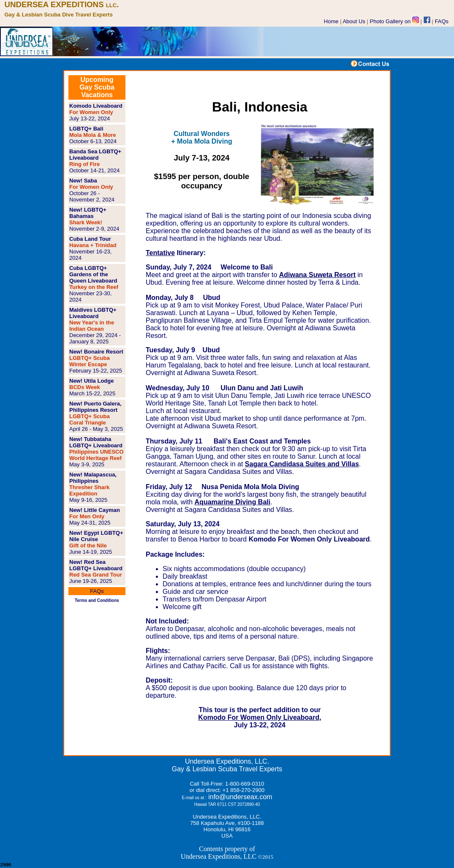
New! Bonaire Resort (96, 352)
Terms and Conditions (97, 600)
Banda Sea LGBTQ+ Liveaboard (95, 155)
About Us (354, 21)
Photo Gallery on (394, 21)
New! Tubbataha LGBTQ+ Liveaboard (96, 442)
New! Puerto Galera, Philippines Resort (95, 407)
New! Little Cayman (95, 510)
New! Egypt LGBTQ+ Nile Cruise (96, 536)
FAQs (442, 21)
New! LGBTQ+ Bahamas (88, 213)
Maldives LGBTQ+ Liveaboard (93, 313)
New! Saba (83, 181)
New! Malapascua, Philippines (93, 478)
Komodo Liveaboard (96, 106)
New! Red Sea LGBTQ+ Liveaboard (96, 565)
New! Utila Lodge (91, 381)
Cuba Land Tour (90, 239)
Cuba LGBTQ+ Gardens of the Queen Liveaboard (93, 274)
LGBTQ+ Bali (86, 129)
